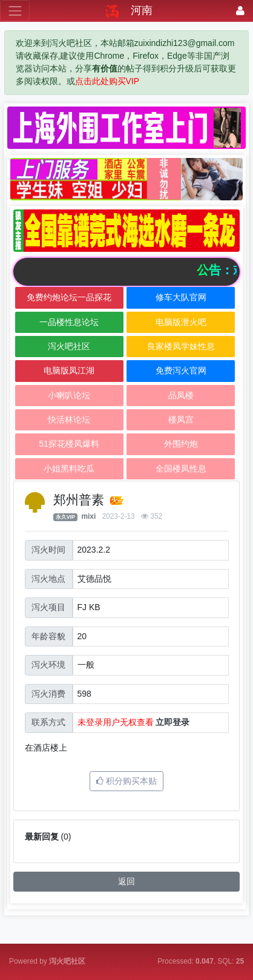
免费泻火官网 (181, 370)
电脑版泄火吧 (181, 322)
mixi (88, 516)
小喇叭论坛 (69, 395)
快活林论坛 (69, 419)
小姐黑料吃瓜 (69, 469)
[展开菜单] (15, 11)
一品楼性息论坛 (69, 322)
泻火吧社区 (69, 346)
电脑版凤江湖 (69, 370)
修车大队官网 (181, 297)
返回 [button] (126, 881)
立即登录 (172, 722)
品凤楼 (181, 395)
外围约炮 (181, 444)
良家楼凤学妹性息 (181, 346)
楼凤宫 (181, 419)
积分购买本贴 (126, 781)
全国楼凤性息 (181, 469)
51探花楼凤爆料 (69, 444)
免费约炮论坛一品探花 (69, 297)
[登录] (240, 11)
